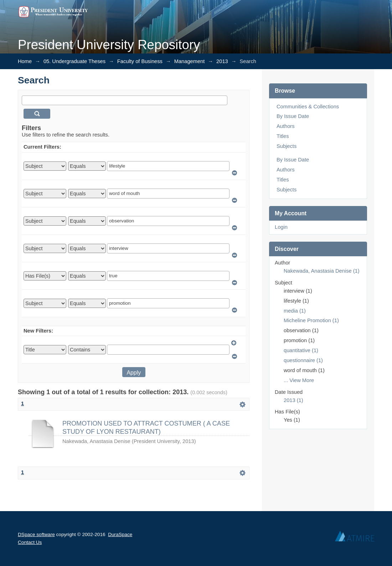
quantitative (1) (301, 350)
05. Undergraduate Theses (74, 61)
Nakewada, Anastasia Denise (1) (322, 271)
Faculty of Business (140, 61)
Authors (286, 126)
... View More (299, 380)
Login (281, 227)
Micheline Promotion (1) (311, 320)
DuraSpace (120, 534)
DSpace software (36, 534)
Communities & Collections (308, 107)
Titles (283, 136)
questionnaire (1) (303, 360)
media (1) (295, 311)
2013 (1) (293, 400)
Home (25, 61)
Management (190, 61)
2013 (222, 61)
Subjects (287, 146)
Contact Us (30, 542)
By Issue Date (293, 116)
